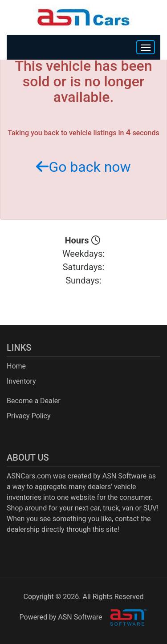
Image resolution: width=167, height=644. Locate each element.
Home (16, 366)
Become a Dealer (34, 401)
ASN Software (124, 476)
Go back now (83, 167)
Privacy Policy (29, 416)
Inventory (21, 381)
